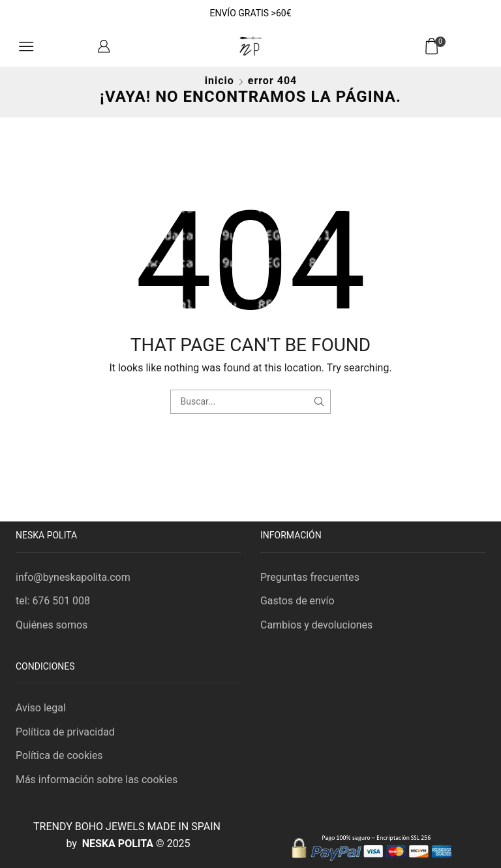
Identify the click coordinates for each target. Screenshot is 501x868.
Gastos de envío (297, 601)
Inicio (220, 81)
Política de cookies (59, 755)
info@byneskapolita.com (73, 577)
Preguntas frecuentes (310, 577)
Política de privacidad (65, 732)
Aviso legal (41, 708)
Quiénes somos (52, 625)
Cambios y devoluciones (316, 625)
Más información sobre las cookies (97, 780)
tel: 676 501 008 (53, 601)
